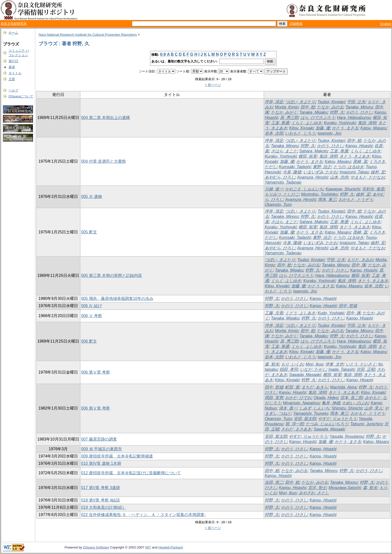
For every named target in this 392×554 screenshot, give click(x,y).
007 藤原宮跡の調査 (99, 439)
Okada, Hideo (326, 398)
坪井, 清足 (274, 102)
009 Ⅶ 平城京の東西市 (102, 449)
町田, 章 (292, 387)
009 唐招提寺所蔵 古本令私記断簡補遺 (117, 456)
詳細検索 (296, 24)
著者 (12, 67)
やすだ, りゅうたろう (337, 419)
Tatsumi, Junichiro (366, 424)
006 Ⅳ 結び (92, 306)
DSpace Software (96, 547)
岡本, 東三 (327, 200)
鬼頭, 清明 (367, 123)
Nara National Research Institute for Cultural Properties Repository (88, 35)
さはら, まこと (284, 151)
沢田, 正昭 (366, 369)
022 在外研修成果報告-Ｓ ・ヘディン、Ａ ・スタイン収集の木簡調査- (144, 515)
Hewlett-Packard (171, 547)
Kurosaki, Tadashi (295, 167)
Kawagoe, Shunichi (343, 189)
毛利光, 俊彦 (373, 189)
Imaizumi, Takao (354, 172)
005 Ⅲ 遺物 (92, 197)
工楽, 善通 (280, 123)
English (386, 24)
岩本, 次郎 (274, 133)
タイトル (15, 73)
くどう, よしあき (300, 313)
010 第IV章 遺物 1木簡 (101, 463)
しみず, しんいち (314, 408)
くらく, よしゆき (306, 123)
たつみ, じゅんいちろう (327, 424)
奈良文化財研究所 (14, 24)
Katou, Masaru (374, 128)
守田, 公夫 (356, 102)
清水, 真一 (288, 408)
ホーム (13, 33)
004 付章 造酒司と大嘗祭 (104, 161)
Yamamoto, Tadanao (283, 182)
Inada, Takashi (341, 369)
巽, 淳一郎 (294, 424)
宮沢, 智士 (317, 488)
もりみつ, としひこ (282, 194)
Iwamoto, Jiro (329, 133)
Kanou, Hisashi (359, 146)
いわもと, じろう (300, 133)
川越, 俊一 (274, 189)
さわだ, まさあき (296, 429)
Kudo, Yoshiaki (331, 313)
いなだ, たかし (313, 369)
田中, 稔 (308, 107)
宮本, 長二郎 (351, 398)
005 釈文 (89, 232)
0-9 (163, 54)
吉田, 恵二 (274, 482)
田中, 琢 (359, 265)
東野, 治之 (322, 167)
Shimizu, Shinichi (347, 408)
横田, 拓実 (308, 156)
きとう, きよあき (355, 156)
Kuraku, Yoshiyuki (340, 123)
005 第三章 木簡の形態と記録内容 (112, 276)
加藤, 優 (323, 128)
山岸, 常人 (373, 408)
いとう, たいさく (361, 364)
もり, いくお (292, 364)
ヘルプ (13, 90)
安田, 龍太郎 (305, 419)
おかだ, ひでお (298, 398)
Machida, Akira (343, 387)
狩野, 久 (337, 112)
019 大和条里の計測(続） (104, 507)
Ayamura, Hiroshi (312, 177)
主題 (12, 79)
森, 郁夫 (272, 364)
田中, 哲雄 (348, 306)
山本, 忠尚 (339, 177)
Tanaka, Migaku (313, 112)
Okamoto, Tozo (278, 205)
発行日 (13, 61)
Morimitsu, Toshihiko (319, 194)
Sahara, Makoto (313, 151)
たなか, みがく (284, 112)
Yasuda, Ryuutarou (347, 436)
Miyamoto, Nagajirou (301, 403)
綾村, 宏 (378, 172)
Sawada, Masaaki (305, 375)
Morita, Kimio (287, 107)
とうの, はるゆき (348, 167)
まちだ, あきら (315, 387)
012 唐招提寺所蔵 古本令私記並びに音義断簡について (131, 473)
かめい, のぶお (355, 403)
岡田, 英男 (274, 398)
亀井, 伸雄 (331, 403)
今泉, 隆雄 (292, 172)
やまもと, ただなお (368, 177)
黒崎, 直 (360, 162)
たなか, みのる (330, 107)
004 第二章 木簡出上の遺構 (106, 118)
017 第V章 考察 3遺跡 (101, 488)
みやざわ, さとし (314, 493)
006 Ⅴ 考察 (92, 316)
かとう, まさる (345, 128)
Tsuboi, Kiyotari (331, 102)
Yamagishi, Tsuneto (310, 413)
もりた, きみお (360, 260)
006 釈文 (89, 341)
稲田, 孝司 (289, 369)
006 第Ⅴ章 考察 (96, 372)
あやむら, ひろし (280, 177)
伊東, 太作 (334, 364)
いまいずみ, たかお (320, 172)
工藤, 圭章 (274, 313)
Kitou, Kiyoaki (301, 128)
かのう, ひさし (359, 112)
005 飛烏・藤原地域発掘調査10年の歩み (117, 298)
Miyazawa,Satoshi (345, 488)
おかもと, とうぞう (356, 200)
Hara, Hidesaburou (354, 118)
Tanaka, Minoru (359, 107)
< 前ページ (213, 85)
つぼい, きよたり (300, 102)
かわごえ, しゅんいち (304, 189)
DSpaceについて (21, 96)
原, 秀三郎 (289, 118)
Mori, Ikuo (314, 364)
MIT (148, 547)
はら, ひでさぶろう (318, 118)
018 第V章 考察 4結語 (101, 500)
